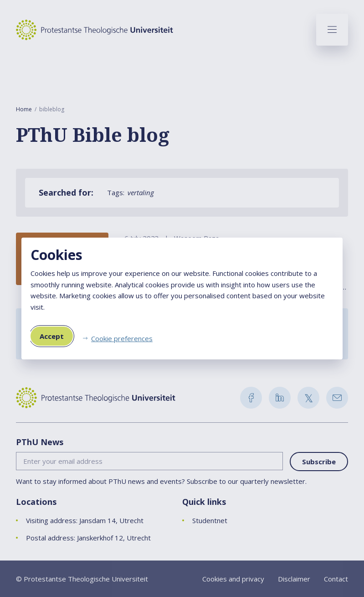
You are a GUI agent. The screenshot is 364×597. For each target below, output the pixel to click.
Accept (52, 336)
